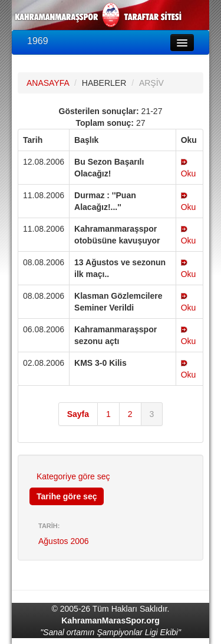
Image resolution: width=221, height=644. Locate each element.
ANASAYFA (48, 83)
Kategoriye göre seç (73, 476)
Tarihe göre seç (67, 496)
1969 (38, 41)
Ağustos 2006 (64, 541)
